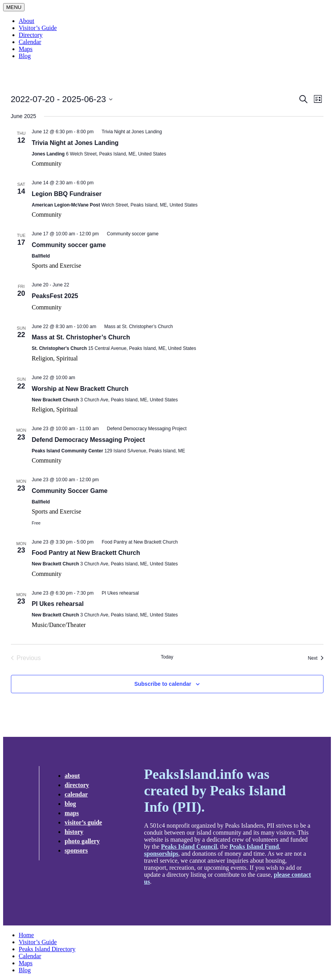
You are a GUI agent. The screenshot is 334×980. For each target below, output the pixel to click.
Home (26, 935)
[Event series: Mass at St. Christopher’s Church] (135, 327)
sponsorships (161, 854)
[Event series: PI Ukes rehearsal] (117, 593)
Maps (26, 49)
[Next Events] (316, 658)
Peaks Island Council (189, 847)
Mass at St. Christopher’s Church (81, 337)
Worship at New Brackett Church (80, 389)
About (26, 21)
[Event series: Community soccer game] (129, 234)
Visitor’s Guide (38, 28)
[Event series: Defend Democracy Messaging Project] (143, 429)
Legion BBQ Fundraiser (67, 194)
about (72, 776)
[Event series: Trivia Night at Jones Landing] (128, 132)
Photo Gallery (82, 841)
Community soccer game (69, 245)
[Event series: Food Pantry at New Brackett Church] (136, 542)
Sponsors (76, 850)
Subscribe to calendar (163, 684)
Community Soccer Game (70, 491)
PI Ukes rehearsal (58, 604)
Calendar (30, 42)
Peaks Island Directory (47, 949)
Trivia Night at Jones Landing (75, 143)
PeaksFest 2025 (55, 296)
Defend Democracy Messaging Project (89, 440)
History (74, 832)
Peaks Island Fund (254, 847)
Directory (31, 35)
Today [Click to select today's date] (167, 657)
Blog (25, 56)
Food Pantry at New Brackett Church (86, 553)
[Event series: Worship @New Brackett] (79, 378)
